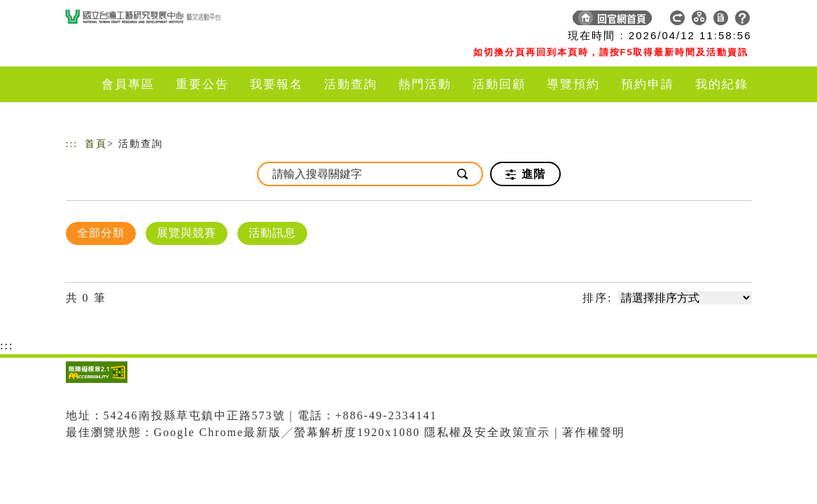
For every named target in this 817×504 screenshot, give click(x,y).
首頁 (96, 144)
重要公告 (202, 84)
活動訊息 (272, 233)
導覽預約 (573, 84)
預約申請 (648, 84)
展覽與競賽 (187, 233)
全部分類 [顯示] (101, 233)
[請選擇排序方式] (685, 298)
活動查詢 (351, 84)
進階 (525, 174)
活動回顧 (499, 84)
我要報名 (277, 84)
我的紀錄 (722, 84)
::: (72, 144)
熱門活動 (425, 84)
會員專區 (128, 84)
